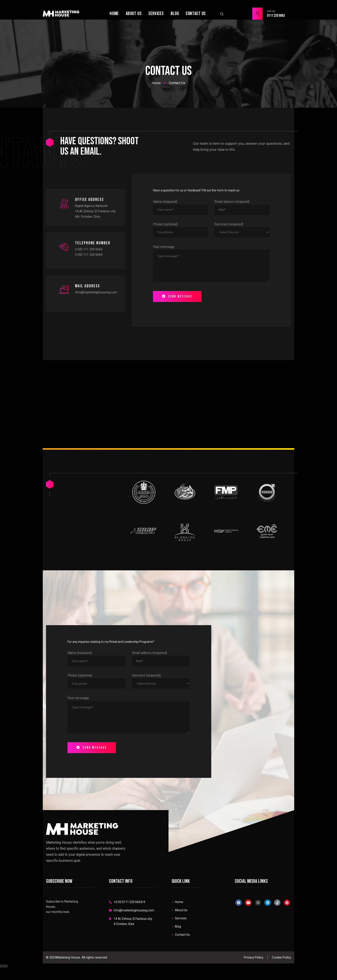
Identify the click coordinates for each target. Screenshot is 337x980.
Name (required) (165, 202)
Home (156, 83)
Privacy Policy (254, 975)
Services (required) (229, 224)
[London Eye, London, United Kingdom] (168, 404)
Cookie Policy (281, 975)
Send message (177, 296)
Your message (164, 247)
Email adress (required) (232, 202)
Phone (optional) (165, 224)
